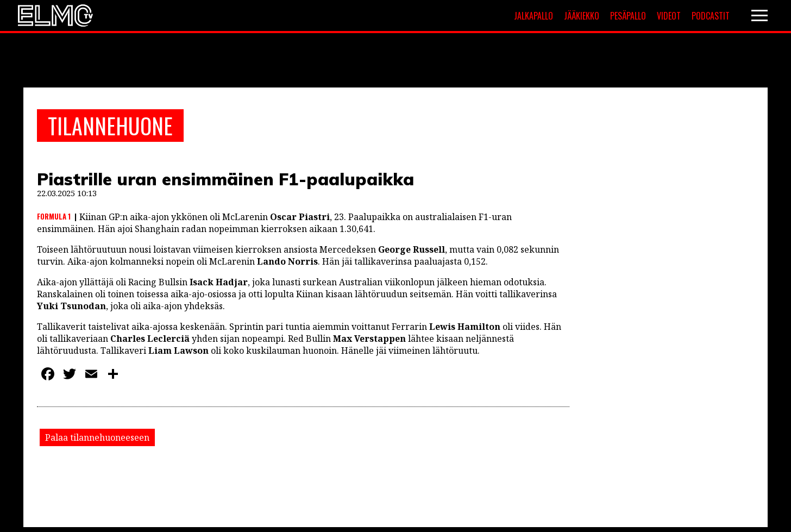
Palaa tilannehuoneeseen (97, 437)
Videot (669, 16)
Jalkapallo (533, 16)
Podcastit (711, 16)
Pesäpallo (628, 16)
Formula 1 (54, 216)
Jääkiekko (582, 16)
